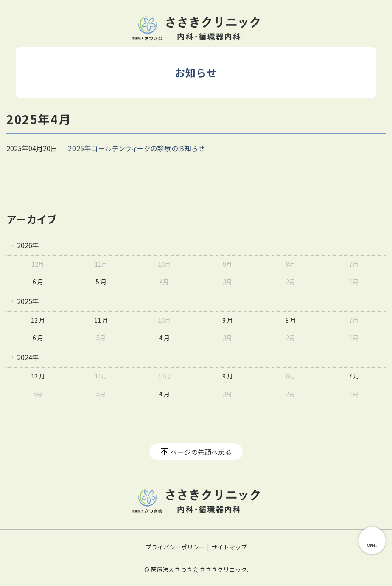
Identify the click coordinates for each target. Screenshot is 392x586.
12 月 (38, 320)
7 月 (354, 376)
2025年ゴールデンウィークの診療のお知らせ (136, 148)
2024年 (28, 357)
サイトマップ (229, 547)
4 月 (164, 338)
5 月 (101, 282)
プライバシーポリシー (175, 547)
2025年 (28, 301)
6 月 (38, 282)
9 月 (228, 320)
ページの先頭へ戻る (201, 452)
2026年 (28, 245)
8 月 (291, 320)
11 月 (101, 320)
